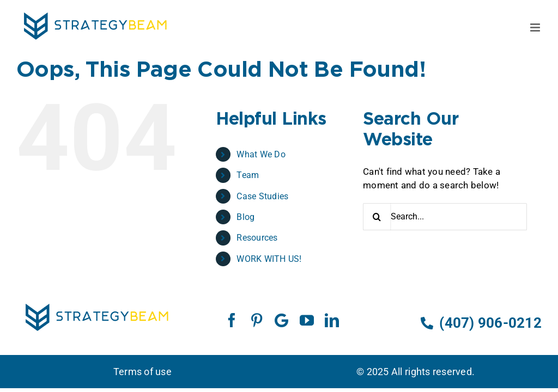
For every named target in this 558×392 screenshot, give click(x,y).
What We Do (261, 154)
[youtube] (307, 320)
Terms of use (142, 372)
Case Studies (262, 196)
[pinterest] (257, 320)
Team (248, 175)
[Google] (281, 320)
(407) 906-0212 (481, 323)
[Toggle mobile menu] (536, 27)
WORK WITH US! (269, 259)
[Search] (377, 217)
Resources (257, 238)
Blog (245, 217)
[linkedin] (332, 320)
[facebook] (232, 320)
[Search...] (445, 217)
